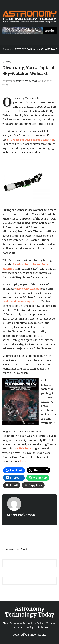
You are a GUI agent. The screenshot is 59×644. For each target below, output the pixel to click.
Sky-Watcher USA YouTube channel (31, 140)
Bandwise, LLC (37, 635)
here (23, 461)
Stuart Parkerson (27, 81)
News (6, 62)
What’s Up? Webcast (27, 289)
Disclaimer (42, 627)
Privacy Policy (26, 627)
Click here (24, 448)
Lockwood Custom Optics (19, 302)
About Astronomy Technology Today (23, 623)
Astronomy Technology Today (30, 612)
